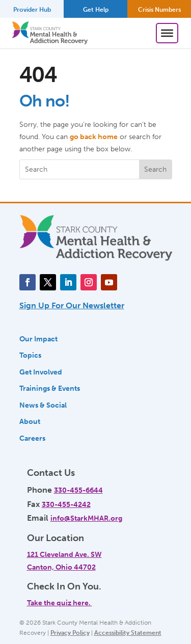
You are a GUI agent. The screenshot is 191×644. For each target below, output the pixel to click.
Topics (30, 355)
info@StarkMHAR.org (86, 518)
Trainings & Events (50, 388)
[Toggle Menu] (167, 33)
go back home (94, 137)
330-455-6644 (78, 490)
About (30, 421)
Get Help (96, 10)
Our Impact (38, 339)
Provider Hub (32, 10)
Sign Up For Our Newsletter (72, 305)
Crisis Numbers (159, 10)
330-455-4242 (66, 504)
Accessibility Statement (128, 633)
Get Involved (41, 372)
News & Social (43, 405)
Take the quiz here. (60, 603)
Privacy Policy (70, 633)
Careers (32, 438)
